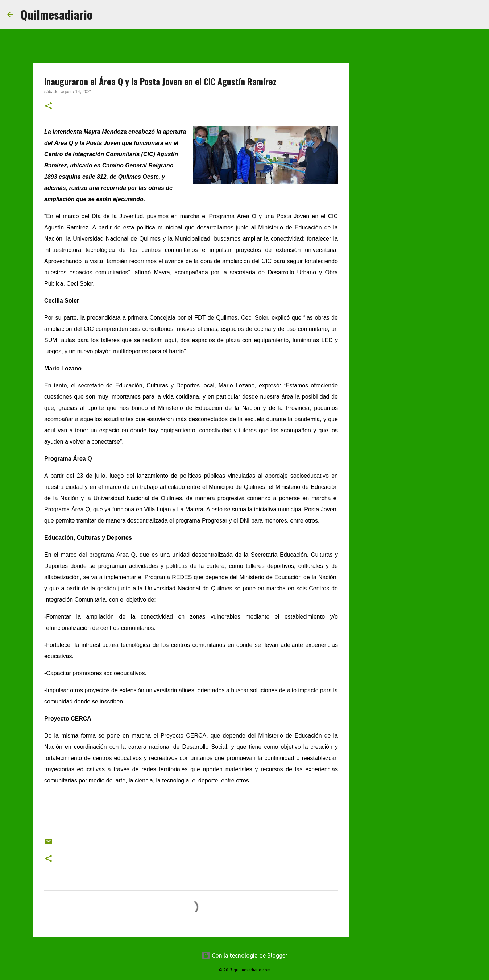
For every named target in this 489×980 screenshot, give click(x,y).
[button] (49, 107)
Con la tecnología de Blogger (244, 955)
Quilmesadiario (56, 14)
